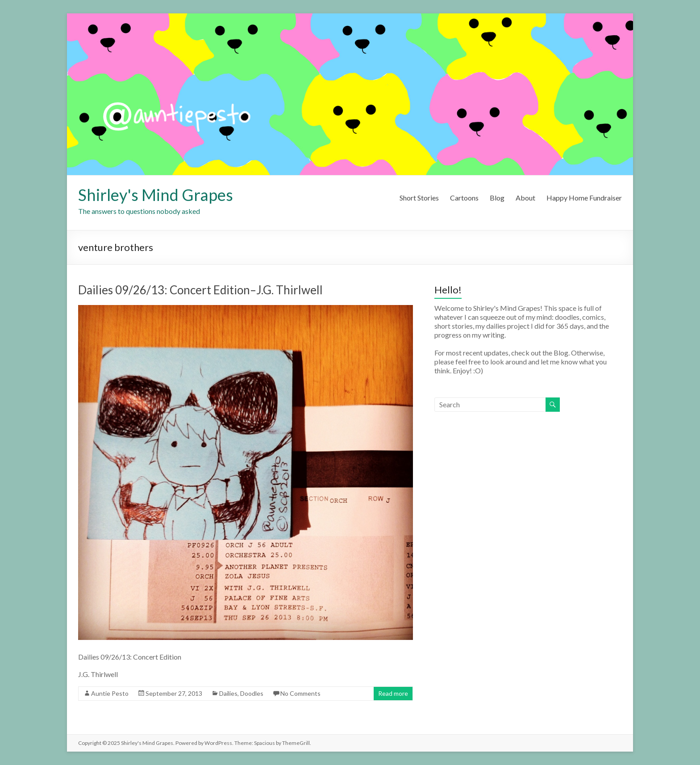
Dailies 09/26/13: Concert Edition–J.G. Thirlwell (200, 290)
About (525, 198)
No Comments (300, 693)
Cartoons (464, 198)
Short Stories (419, 198)
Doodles (252, 693)
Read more (393, 693)
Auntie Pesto (110, 693)
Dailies (228, 693)
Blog (497, 198)
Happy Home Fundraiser (584, 198)
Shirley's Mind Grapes (156, 195)
